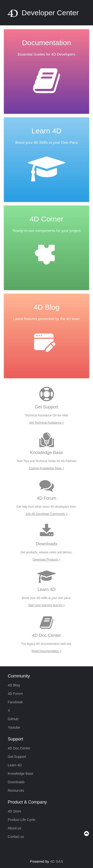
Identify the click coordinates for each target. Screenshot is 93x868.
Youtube (14, 727)
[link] (46, 73)
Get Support (17, 757)
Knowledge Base (21, 774)
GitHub (13, 719)
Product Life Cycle (22, 820)
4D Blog (14, 685)
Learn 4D (15, 765)
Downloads (16, 782)
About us (14, 828)
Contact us (16, 837)
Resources (16, 790)
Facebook (15, 702)
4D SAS (57, 861)
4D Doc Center (19, 748)
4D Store (14, 811)
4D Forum (15, 694)
